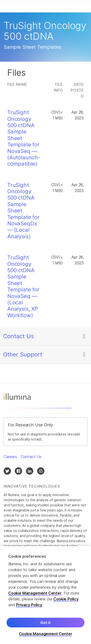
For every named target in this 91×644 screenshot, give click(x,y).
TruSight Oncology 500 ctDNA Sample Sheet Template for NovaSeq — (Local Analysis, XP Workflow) (23, 286)
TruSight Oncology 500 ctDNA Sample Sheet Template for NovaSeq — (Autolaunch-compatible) (24, 138)
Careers (10, 457)
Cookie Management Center (35, 594)
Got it (45, 623)
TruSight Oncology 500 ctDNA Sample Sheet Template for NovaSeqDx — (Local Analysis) (23, 211)
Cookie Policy (66, 600)
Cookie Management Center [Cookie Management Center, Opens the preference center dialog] (46, 635)
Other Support (23, 354)
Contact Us (19, 336)
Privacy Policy (29, 606)
